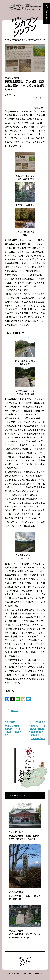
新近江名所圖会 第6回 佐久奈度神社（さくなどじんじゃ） (25, 834)
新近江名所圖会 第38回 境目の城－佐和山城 (25, 894)
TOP (7, 40)
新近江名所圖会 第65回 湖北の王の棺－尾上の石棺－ (25, 932)
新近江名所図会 (19, 40)
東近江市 (15, 710)
